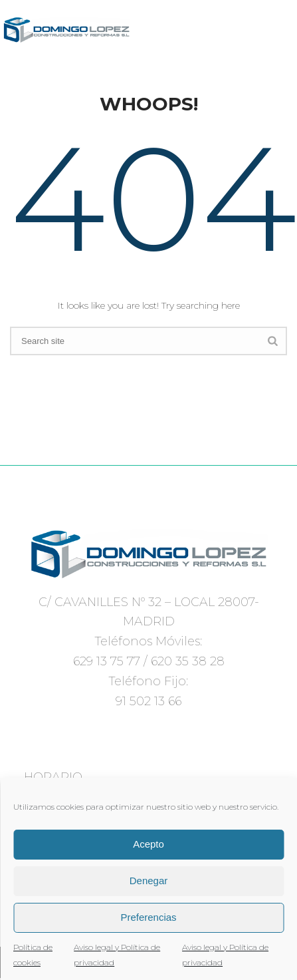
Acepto (148, 844)
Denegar (149, 881)
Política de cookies (33, 955)
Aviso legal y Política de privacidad (117, 955)
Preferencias (148, 917)
